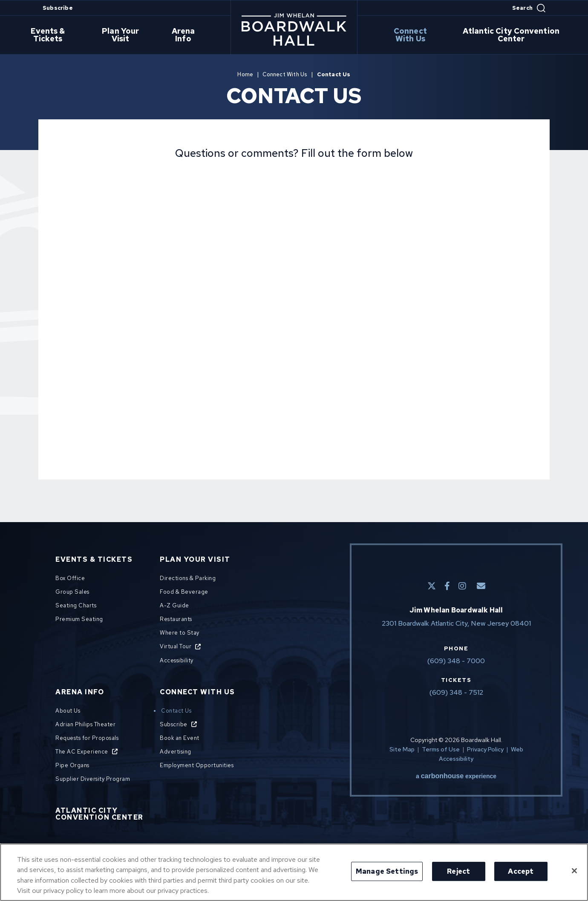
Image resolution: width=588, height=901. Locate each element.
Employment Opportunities (197, 765)
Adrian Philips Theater (85, 724)
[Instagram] (462, 586)
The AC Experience (82, 752)
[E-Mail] (481, 586)
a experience (456, 776)
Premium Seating (79, 619)
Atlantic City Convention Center (513, 35)
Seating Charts (76, 605)
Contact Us (176, 711)
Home (245, 74)
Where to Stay (180, 633)
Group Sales (72, 592)
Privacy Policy (485, 749)
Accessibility (177, 660)
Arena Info (187, 35)
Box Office (70, 578)
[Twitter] (432, 586)
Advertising (176, 752)
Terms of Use (441, 749)
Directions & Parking (188, 578)
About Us (68, 711)
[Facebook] (447, 586)
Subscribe (58, 8)
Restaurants (176, 619)
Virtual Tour (176, 646)
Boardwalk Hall (294, 29)
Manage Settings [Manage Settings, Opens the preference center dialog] (387, 871)
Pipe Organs (72, 765)
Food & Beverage (184, 592)
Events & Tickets (53, 35)
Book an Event (180, 738)
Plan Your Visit (126, 35)
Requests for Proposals (87, 738)
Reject (458, 871)
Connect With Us (412, 35)
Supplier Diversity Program (93, 779)
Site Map (402, 749)
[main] (294, 278)
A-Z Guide (174, 605)
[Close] (574, 871)
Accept (521, 871)
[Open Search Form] (529, 8)
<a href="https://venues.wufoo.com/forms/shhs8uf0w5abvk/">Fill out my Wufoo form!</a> (294, 311)
